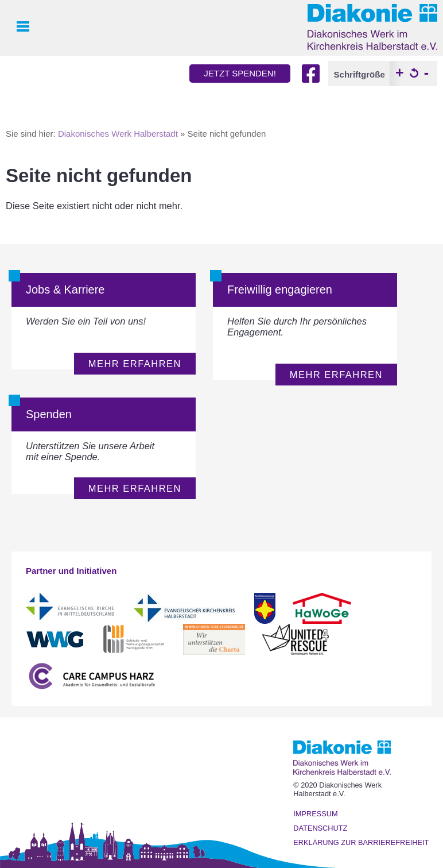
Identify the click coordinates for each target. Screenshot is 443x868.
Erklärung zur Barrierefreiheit (361, 842)
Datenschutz (320, 828)
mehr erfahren (135, 364)
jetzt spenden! (240, 73)
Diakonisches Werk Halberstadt (118, 134)
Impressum (315, 814)
